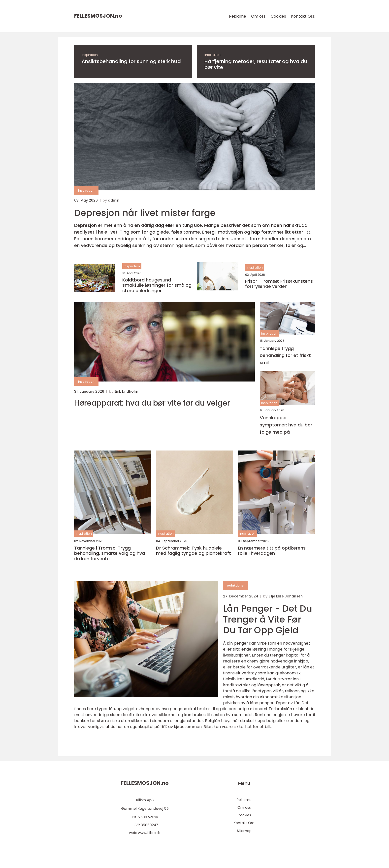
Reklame (238, 16)
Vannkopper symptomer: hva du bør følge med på (286, 425)
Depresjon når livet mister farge (145, 213)
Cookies (278, 16)
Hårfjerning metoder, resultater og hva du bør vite (256, 64)
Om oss (258, 16)
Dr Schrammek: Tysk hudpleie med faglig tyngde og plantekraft (194, 551)
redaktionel (236, 585)
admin (114, 200)
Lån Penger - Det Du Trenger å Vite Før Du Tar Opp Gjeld (268, 619)
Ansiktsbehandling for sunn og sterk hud (131, 61)
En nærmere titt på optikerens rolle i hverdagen (272, 551)
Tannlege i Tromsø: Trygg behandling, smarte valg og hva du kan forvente (110, 553)
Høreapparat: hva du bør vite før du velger (152, 403)
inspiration (90, 55)
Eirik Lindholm (126, 391)
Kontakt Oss (303, 16)
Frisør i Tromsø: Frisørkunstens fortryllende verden (279, 284)
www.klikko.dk (149, 833)
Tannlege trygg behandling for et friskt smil (285, 356)
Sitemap (244, 831)
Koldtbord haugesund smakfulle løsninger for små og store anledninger (157, 285)
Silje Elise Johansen (286, 596)
